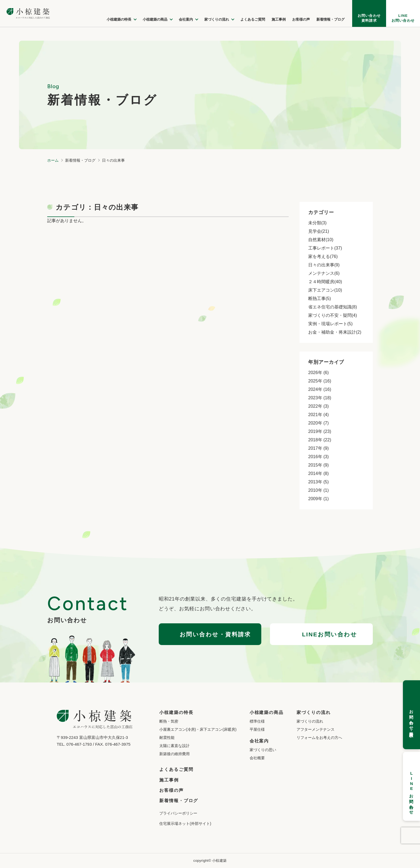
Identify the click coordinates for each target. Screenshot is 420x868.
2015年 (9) (319, 465)
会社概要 (257, 758)
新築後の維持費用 (174, 754)
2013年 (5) (319, 482)
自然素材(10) (321, 240)
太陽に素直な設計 (174, 746)
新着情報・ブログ (179, 801)
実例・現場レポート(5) (330, 324)
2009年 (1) (319, 499)
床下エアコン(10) (325, 290)
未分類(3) (317, 223)
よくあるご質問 (176, 769)
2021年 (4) (319, 415)
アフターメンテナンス (316, 729)
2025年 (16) (320, 381)
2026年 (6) (319, 373)
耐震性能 (167, 738)
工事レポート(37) (325, 248)
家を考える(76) (323, 256)
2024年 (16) (320, 389)
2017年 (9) (319, 448)
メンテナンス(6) (324, 273)
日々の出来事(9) (324, 265)
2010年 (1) (319, 490)
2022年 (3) (319, 406)
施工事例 (169, 780)
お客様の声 (171, 790)
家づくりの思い (263, 750)
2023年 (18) (320, 398)
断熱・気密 (169, 721)
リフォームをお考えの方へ (319, 738)
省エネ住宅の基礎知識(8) (333, 307)
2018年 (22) (320, 440)
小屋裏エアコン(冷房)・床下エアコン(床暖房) (198, 729)
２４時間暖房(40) (325, 282)
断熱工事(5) (320, 299)
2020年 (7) (319, 423)
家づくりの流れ (310, 721)
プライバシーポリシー (178, 813)
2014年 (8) (319, 473)
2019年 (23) (320, 431)
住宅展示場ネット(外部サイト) (185, 824)
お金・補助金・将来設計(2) (335, 332)
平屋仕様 (257, 729)
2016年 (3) (319, 457)
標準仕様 (257, 721)
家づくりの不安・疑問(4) (333, 315)
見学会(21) (319, 231)
